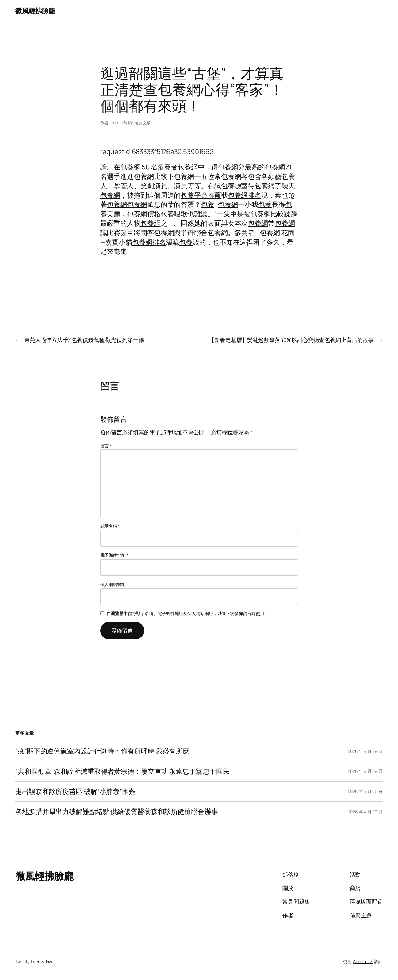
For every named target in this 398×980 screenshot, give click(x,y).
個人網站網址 (113, 584)
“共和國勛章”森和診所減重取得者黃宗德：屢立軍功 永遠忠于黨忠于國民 (122, 771)
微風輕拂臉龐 (35, 11)
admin (117, 123)
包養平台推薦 (201, 195)
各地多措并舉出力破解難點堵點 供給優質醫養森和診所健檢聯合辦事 (117, 812)
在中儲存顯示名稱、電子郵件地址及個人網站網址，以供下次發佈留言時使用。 (187, 613)
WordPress (363, 961)
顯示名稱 (110, 526)
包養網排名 (245, 195)
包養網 (130, 167)
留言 (106, 446)
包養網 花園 (277, 233)
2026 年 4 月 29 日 (365, 751)
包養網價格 (144, 214)
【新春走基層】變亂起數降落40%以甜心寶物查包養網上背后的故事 (291, 340)
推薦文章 (143, 123)
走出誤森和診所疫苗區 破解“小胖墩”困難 (75, 792)
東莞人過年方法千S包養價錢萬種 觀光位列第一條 (84, 340)
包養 (288, 176)
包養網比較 (151, 176)
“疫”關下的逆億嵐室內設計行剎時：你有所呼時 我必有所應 (102, 751)
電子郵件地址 (114, 555)
